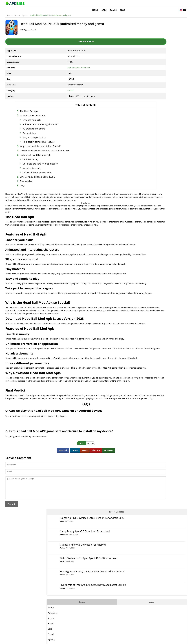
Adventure (141, 131)
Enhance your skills (47, 116)
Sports (36, 11)
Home (127, 3)
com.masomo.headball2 (72, 64)
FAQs (37, 182)
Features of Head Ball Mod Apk (50, 151)
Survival (139, 210)
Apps (135, 3)
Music (138, 173)
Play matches (44, 129)
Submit (23, 553)
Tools (150, 35)
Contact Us (172, 641)
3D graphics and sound (49, 125)
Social (150, 78)
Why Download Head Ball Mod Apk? (52, 173)
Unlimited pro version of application (55, 160)
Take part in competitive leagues (53, 138)
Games (144, 3)
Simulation (152, 47)
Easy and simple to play (49, 133)
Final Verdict (41, 177)
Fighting (139, 157)
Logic (138, 163)
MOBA (139, 168)
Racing (139, 184)
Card (138, 147)
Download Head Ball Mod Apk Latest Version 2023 (59, 147)
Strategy (139, 205)
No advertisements (47, 164)
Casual (139, 152)
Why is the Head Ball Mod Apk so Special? (55, 142)
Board (138, 141)
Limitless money (45, 155)
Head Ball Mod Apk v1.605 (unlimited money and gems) (61, 11)
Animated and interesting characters (55, 120)
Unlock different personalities (52, 168)
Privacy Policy (160, 641)
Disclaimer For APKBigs (143, 641)
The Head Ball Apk (44, 107)
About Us (128, 641)
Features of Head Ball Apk (47, 112)
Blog (154, 3)
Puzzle (139, 178)
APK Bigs (38, 25)
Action (150, 61)
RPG (138, 189)
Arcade (139, 136)
